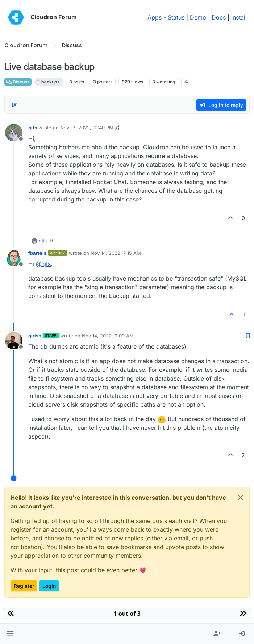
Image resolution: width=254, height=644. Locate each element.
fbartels (37, 253)
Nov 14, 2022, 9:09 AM (108, 336)
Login (49, 586)
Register (24, 586)
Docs (219, 17)
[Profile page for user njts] (14, 133)
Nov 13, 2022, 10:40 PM (87, 128)
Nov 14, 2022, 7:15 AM (116, 253)
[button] (10, 634)
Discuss (18, 82)
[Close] (241, 498)
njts (33, 128)
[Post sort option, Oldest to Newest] (14, 105)
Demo (198, 17)
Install (239, 17)
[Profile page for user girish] (14, 341)
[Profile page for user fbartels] (14, 258)
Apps (155, 17)
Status (176, 17)
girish (35, 336)
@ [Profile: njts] (43, 264)
